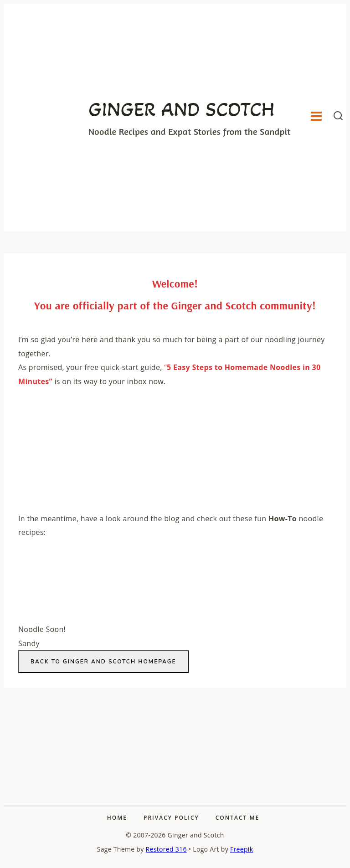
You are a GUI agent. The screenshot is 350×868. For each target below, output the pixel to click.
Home (117, 818)
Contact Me (237, 818)
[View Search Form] (338, 118)
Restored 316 (166, 849)
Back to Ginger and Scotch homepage (103, 662)
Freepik (242, 849)
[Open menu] (316, 118)
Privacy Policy (171, 818)
